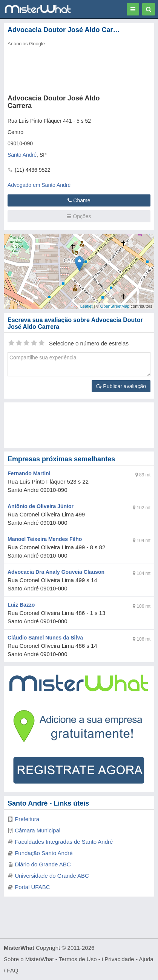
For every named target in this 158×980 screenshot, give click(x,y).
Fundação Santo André (44, 853)
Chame (79, 200)
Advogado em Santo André (39, 185)
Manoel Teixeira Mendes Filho (45, 539)
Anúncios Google (26, 44)
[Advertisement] (74, 68)
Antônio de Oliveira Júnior (41, 506)
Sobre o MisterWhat (29, 959)
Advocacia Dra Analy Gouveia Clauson (56, 572)
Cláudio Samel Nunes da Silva (45, 638)
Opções (79, 216)
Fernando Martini (29, 473)
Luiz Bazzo (21, 605)
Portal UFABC (32, 887)
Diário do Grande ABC (43, 864)
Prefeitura (27, 819)
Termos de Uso (78, 959)
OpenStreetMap (115, 306)
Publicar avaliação (121, 386)
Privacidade (119, 959)
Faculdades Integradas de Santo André (64, 842)
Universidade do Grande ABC (52, 876)
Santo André (22, 155)
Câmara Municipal (38, 830)
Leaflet (87, 306)
